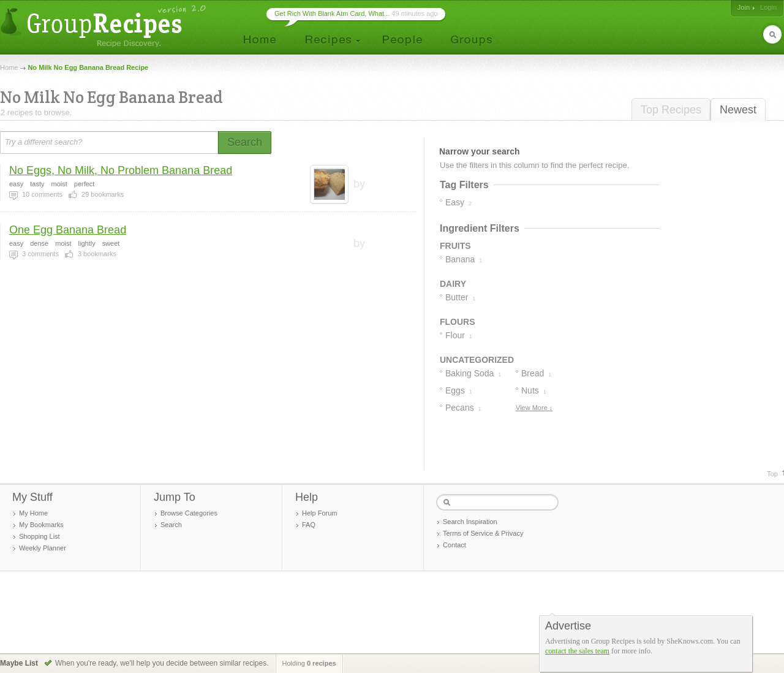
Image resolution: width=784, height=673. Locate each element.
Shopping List (40, 536)
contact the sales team (577, 651)
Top (772, 474)
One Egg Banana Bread (68, 230)
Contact (454, 545)
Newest (738, 110)
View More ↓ (534, 408)
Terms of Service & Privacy (483, 533)
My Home (33, 513)
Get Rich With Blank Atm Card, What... (332, 13)
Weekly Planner (43, 548)
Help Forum (319, 513)
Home (9, 67)
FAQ (309, 525)
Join (744, 7)
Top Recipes (671, 110)
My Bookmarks (41, 525)
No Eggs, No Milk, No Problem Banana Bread (121, 170)
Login (768, 7)
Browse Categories (189, 513)
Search (171, 525)
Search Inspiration (470, 522)
